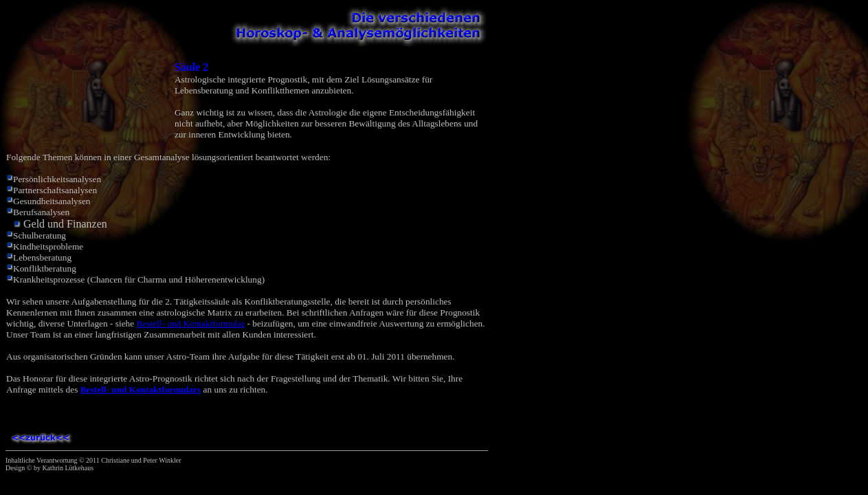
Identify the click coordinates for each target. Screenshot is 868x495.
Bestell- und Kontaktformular (191, 323)
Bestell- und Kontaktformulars (141, 389)
